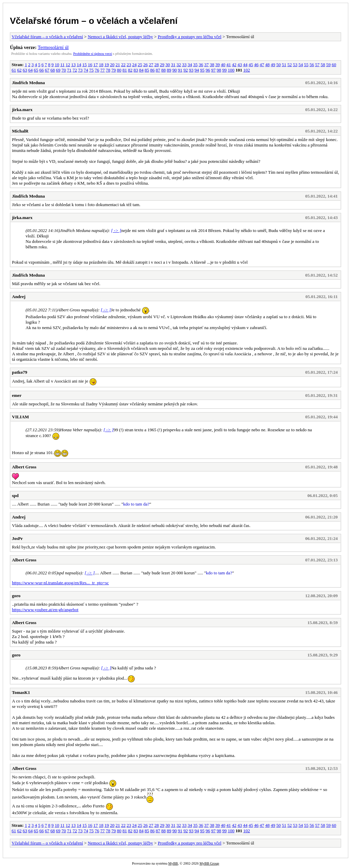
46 (256, 65)
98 (219, 70)
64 (31, 70)
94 (197, 70)
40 (223, 65)
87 (158, 70)
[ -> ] (116, 230)
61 (14, 70)
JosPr (17, 538)
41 (229, 65)
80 (119, 70)
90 (174, 70)
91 (180, 70)
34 (190, 65)
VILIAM (20, 417)
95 (202, 70)
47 (262, 65)
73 (80, 70)
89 (169, 70)
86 (152, 70)
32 (179, 65)
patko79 (20, 372)
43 (240, 65)
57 (317, 65)
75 (92, 70)
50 (279, 65)
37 (207, 65)
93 (191, 70)
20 (112, 65)
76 (97, 70)
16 (90, 65)
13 (74, 65)
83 (136, 70)
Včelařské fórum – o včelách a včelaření (94, 21)
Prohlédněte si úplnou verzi (93, 54)
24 (134, 65)
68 (53, 70)
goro (16, 596)
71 (69, 70)
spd (15, 495)
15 (84, 65)
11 (63, 65)
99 (225, 70)
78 (108, 70)
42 (234, 65)
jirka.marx (22, 110)
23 (129, 65)
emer (17, 395)
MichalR (20, 131)
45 (251, 65)
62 (19, 70)
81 (125, 70)
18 (101, 65)
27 (151, 65)
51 (284, 65)
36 (201, 65)
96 (208, 70)
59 (328, 65)
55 (306, 65)
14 (79, 65)
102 (247, 70)
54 (301, 65)
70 (64, 70)
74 (86, 70)
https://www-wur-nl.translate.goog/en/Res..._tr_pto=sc (60, 583)
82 (130, 70)
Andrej (19, 297)
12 (68, 65)
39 (217, 65)
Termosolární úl (53, 47)
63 (25, 70)
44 (245, 65)
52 (289, 65)
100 (231, 70)
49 (273, 65)
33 (184, 65)
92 (186, 70)
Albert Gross (24, 467)
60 (334, 65)
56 (312, 65)
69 (58, 70)
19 (107, 65)
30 (168, 65)
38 (212, 65)
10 (57, 65)
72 (75, 70)
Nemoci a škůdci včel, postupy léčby (120, 37)
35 (195, 65)
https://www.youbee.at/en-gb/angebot (45, 610)
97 (213, 70)
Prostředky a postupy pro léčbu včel (189, 37)
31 (173, 65)
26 (145, 65)
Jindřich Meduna (28, 83)
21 (118, 65)
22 (123, 65)
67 (47, 70)
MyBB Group (209, 863)
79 (114, 70)
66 (41, 70)
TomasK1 (21, 692)
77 (103, 70)
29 (162, 65)
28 (156, 65)
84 (141, 70)
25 (140, 65)
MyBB (173, 863)
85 (147, 70)
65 (36, 70)
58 (323, 65)
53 (295, 65)
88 (164, 70)
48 (267, 65)
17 (96, 65)
